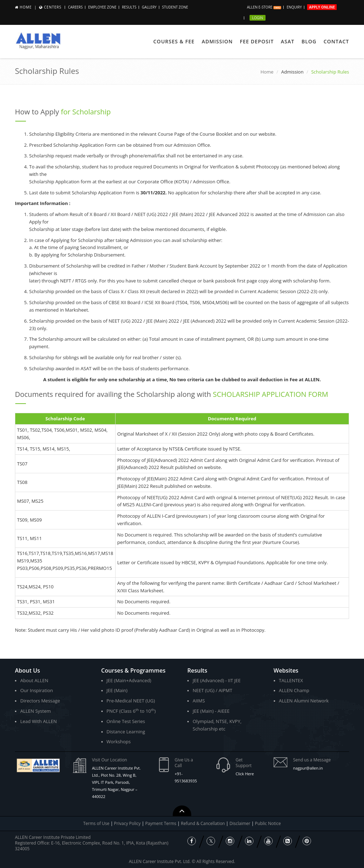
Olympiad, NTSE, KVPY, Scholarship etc (217, 725)
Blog (309, 41)
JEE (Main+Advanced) (129, 680)
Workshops (119, 742)
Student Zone (175, 7)
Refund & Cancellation (204, 823)
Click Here (245, 774)
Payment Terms (161, 823)
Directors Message (40, 701)
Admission (217, 41)
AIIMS (199, 701)
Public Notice (268, 823)
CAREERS (75, 7)
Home (26, 7)
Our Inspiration (37, 690)
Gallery (149, 7)
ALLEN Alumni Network (304, 701)
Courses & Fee (174, 41)
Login (258, 18)
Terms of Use (96, 823)
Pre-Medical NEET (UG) (131, 701)
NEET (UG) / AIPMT (212, 690)
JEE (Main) (117, 690)
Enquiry (294, 7)
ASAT (288, 41)
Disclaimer (241, 823)
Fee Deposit (257, 41)
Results (129, 7)
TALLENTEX (291, 680)
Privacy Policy (127, 823)
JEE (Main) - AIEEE (211, 711)
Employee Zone (102, 7)
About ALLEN (34, 680)
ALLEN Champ (294, 690)
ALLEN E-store (264, 7)
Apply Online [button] (322, 7)
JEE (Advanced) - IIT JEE (217, 680)
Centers (53, 7)
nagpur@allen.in (308, 768)
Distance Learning (126, 732)
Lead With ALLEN (39, 721)
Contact (336, 41)
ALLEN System (36, 711)
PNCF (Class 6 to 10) (131, 711)
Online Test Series (126, 721)
